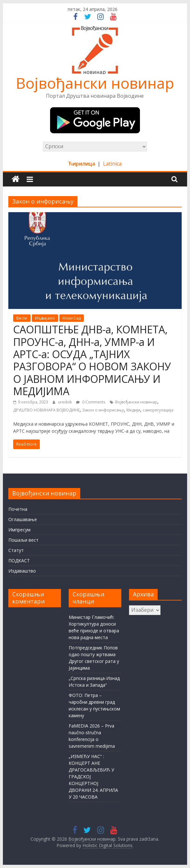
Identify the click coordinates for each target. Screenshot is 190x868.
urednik (65, 402)
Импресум (19, 530)
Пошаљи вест (23, 540)
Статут (16, 550)
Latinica (112, 164)
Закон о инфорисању (103, 410)
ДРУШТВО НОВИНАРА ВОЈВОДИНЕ (46, 410)
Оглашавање (23, 519)
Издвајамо (45, 318)
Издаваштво (22, 571)
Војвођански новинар (95, 83)
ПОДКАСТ (19, 561)
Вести (22, 318)
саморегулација (158, 410)
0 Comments (91, 402)
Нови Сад (72, 318)
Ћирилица (82, 164)
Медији (133, 410)
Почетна (18, 509)
